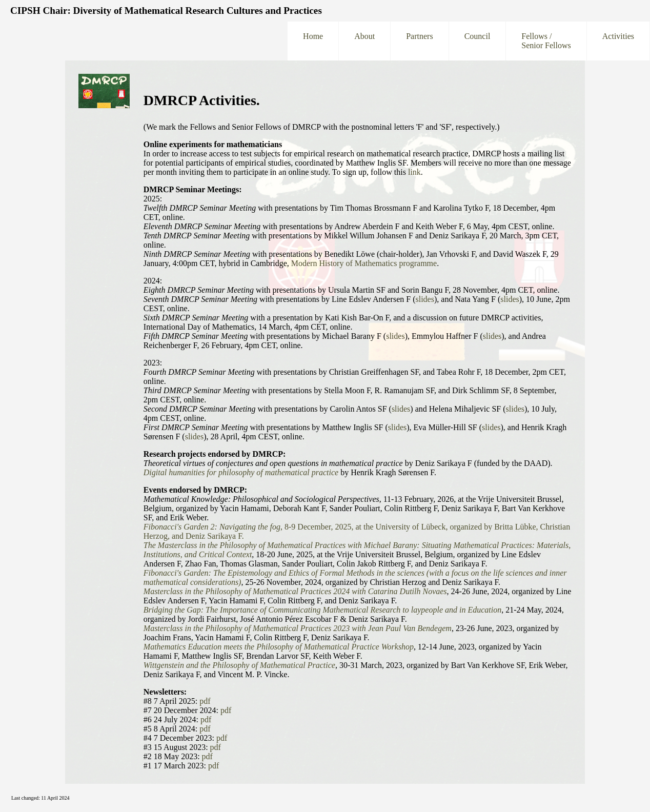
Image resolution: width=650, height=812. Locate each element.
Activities (618, 41)
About (364, 41)
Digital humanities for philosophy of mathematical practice (241, 472)
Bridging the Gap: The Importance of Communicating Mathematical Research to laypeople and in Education (322, 610)
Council (478, 41)
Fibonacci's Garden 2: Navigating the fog (212, 527)
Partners (419, 41)
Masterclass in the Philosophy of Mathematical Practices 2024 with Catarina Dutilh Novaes (295, 591)
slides (425, 299)
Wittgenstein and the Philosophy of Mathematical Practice (239, 665)
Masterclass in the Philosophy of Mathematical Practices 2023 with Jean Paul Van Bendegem (298, 628)
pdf (205, 701)
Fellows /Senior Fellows (546, 41)
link (414, 172)
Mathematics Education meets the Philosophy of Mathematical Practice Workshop (279, 647)
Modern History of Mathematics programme (364, 263)
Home (313, 41)
